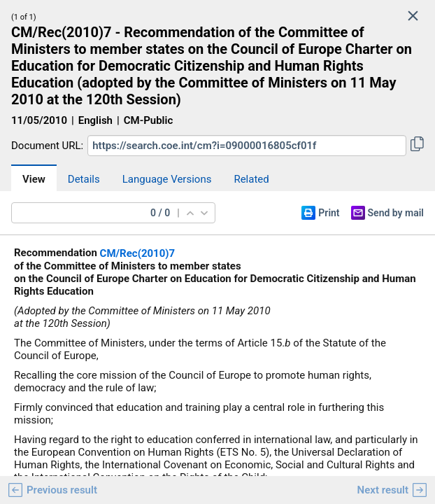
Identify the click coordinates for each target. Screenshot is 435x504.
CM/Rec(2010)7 (138, 253)
